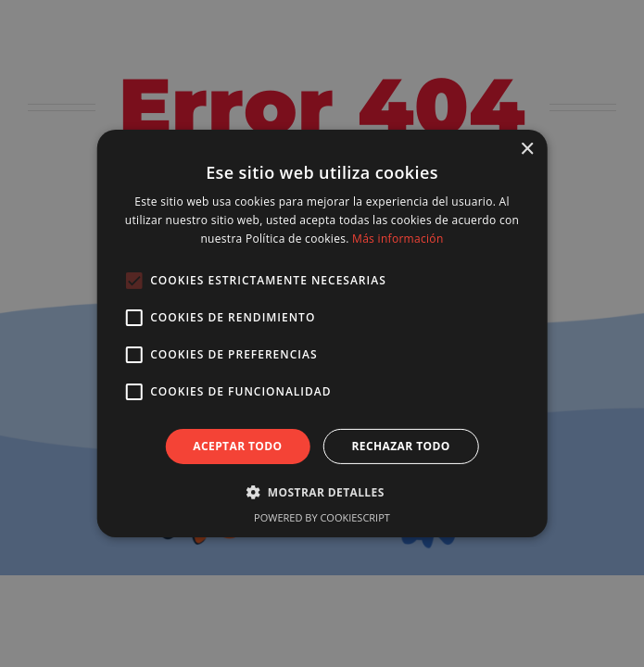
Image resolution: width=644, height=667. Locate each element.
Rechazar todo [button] (401, 446)
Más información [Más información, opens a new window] (398, 239)
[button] (322, 492)
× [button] (527, 150)
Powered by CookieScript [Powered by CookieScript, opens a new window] (322, 517)
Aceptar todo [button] (237, 446)
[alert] (322, 333)
